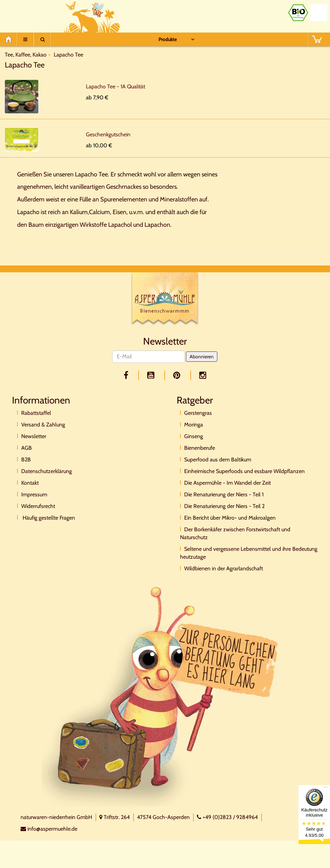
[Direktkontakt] (161, 696)
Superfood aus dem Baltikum (218, 460)
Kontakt (30, 483)
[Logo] (165, 300)
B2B (26, 460)
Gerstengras (198, 413)
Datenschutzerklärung (47, 471)
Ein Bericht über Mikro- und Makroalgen (230, 518)
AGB (27, 448)
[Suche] (42, 39)
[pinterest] (178, 375)
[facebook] (127, 375)
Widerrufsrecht (38, 506)
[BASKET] (317, 39)
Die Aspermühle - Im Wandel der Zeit (227, 483)
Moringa (194, 425)
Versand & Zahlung (43, 425)
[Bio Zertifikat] (298, 13)
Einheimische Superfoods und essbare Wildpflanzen (244, 471)
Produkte (168, 39)
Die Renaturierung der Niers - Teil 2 (224, 506)
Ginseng (194, 436)
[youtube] (152, 375)
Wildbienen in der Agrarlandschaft (224, 568)
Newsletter (34, 436)
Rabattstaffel (36, 413)
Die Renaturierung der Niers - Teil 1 (224, 494)
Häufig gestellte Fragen (48, 518)
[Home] (11, 39)
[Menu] (25, 39)
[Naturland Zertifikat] (319, 13)
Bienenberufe (200, 448)
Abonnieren (202, 357)
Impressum (34, 494)
